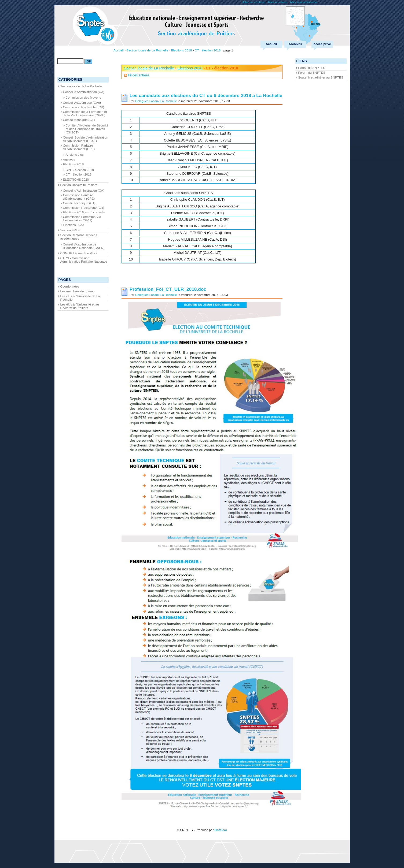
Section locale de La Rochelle (149, 68)
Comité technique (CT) (79, 120)
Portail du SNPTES (312, 68)
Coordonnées (70, 286)
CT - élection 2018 (78, 174)
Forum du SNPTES (312, 73)
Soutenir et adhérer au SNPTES (321, 77)
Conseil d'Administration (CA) (83, 92)
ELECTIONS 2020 (76, 180)
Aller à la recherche (303, 2)
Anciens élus (74, 155)
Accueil (271, 44)
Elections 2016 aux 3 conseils (84, 212)
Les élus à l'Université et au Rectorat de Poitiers (79, 306)
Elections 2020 (73, 225)
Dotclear (221, 830)
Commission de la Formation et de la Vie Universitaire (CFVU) (85, 113)
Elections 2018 (190, 68)
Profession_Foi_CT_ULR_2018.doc (168, 289)
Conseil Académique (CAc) (82, 103)
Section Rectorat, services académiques (78, 237)
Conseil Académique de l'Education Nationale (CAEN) (84, 246)
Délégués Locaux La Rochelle (156, 101)
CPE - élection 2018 (80, 170)
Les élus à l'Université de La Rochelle (80, 298)
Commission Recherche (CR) (83, 107)
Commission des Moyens (83, 98)
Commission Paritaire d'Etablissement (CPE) (79, 147)
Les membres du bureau (77, 291)
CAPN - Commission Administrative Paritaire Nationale (84, 260)
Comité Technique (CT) (79, 203)
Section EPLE (70, 230)
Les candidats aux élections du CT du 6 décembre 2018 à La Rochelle (206, 95)
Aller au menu (278, 2)
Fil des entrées (139, 75)
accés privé (322, 44)
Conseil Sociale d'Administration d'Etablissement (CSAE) (85, 139)
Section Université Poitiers (79, 185)
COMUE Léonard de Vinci (78, 253)
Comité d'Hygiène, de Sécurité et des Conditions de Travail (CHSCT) (87, 129)
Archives (295, 44)
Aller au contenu (254, 2)
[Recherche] (70, 61)
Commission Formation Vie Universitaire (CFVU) (82, 219)
